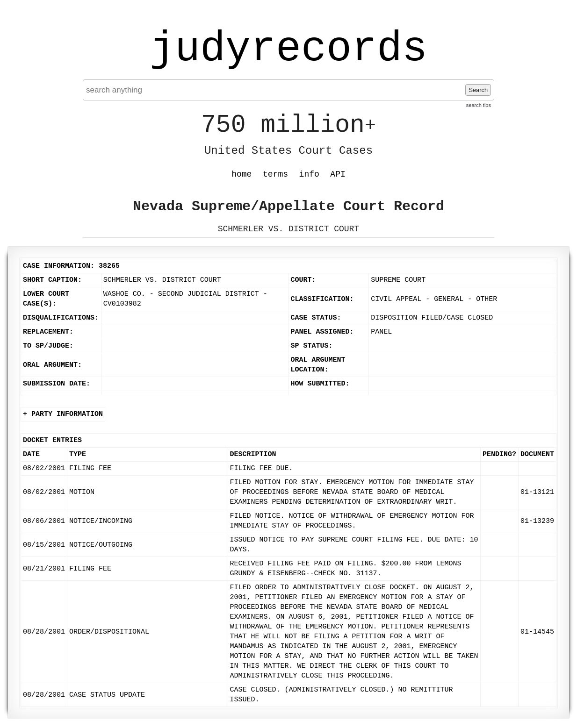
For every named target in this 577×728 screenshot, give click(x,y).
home (242, 174)
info (309, 174)
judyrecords (288, 49)
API (338, 174)
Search (478, 90)
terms (275, 174)
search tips (479, 105)
